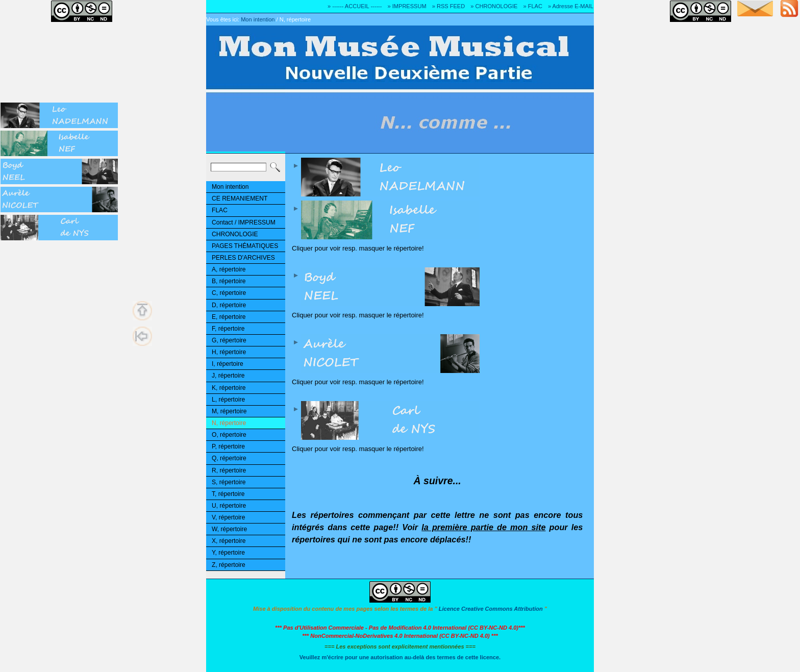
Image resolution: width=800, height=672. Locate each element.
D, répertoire (229, 305)
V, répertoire (228, 517)
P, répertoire (228, 446)
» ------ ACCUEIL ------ (355, 6)
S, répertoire (229, 482)
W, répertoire (229, 529)
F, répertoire (228, 329)
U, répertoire (229, 506)
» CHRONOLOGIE (494, 6)
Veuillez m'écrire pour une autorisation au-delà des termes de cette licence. (400, 657)
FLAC (220, 210)
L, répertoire (228, 400)
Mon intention (258, 19)
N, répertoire (295, 19)
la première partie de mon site (483, 527)
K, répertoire (229, 388)
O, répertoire (229, 435)
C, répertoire (229, 293)
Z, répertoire (229, 565)
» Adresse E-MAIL (571, 6)
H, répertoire (229, 352)
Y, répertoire (228, 553)
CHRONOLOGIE (235, 234)
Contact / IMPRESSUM (244, 222)
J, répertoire (228, 376)
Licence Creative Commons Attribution (491, 609)
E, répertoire (229, 317)
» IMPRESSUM (407, 6)
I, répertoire (228, 364)
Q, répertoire (229, 458)
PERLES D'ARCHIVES (243, 258)
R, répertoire (229, 470)
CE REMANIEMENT (240, 198)
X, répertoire (229, 541)
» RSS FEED (448, 6)
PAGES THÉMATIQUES (245, 246)
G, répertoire (229, 340)
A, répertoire (229, 269)
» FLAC (532, 6)
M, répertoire (229, 411)
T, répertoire (228, 494)
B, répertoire (229, 281)
